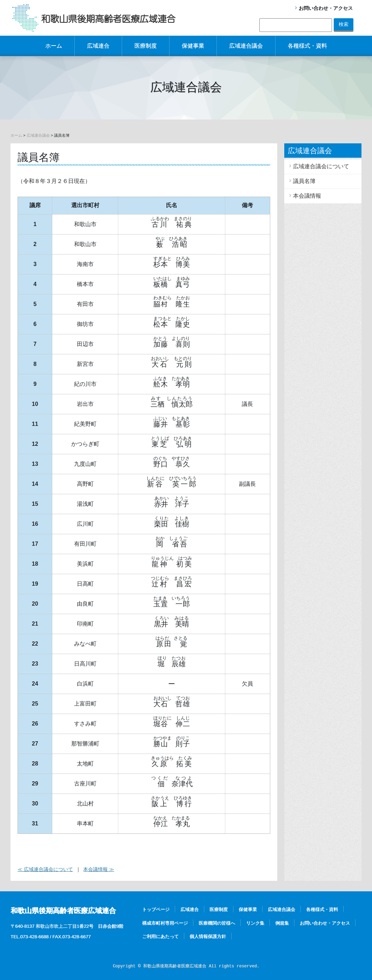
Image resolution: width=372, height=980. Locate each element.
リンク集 (255, 923)
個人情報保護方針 (208, 936)
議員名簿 (304, 181)
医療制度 (146, 46)
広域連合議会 (246, 46)
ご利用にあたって (160, 936)
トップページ (156, 909)
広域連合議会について (321, 166)
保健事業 (193, 46)
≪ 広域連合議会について (45, 869)
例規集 (282, 923)
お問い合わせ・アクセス (326, 8)
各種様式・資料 (307, 46)
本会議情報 (307, 196)
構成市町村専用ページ (165, 923)
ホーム (54, 46)
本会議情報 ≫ (99, 869)
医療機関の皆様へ (217, 923)
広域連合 (98, 46)
